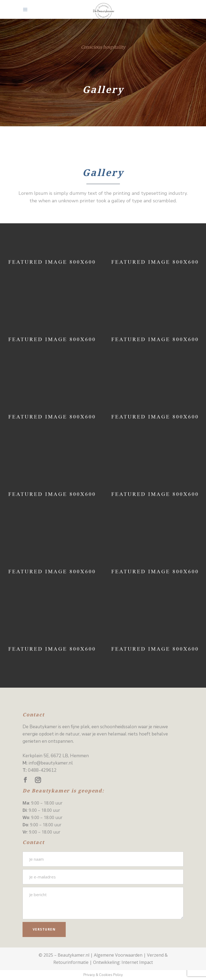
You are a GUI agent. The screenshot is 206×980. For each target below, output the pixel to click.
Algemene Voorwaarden (118, 955)
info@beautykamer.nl (51, 763)
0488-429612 (42, 770)
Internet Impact (137, 962)
